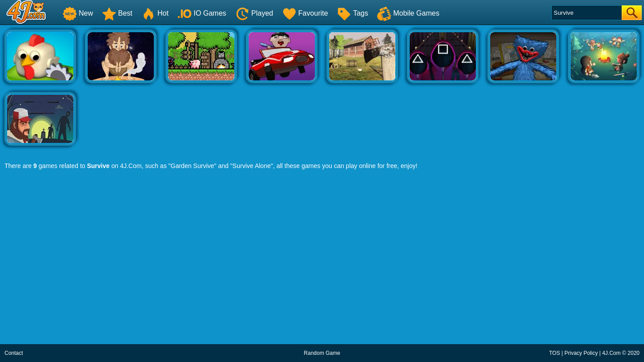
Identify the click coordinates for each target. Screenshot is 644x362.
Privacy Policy (581, 353)
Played (254, 13)
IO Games (202, 13)
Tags (352, 13)
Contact (14, 353)
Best (117, 13)
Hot (155, 13)
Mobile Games (408, 13)
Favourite (305, 13)
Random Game (322, 353)
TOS (555, 353)
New (78, 13)
